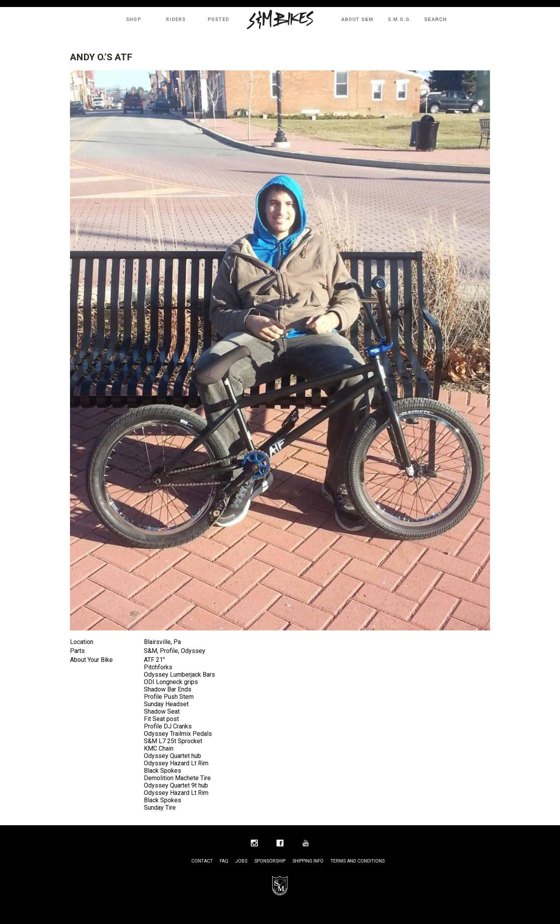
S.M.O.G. (400, 19)
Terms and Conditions (358, 861)
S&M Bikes (280, 19)
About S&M (357, 19)
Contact (202, 861)
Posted (218, 19)
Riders (176, 19)
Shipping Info (308, 861)
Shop (134, 19)
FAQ (224, 861)
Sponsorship (270, 861)
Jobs (241, 861)
